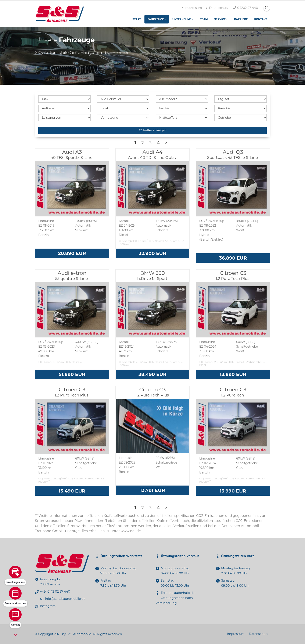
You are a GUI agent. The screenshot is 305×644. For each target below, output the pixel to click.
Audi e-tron (72, 275)
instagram (48, 606)
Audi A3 (72, 154)
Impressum (192, 8)
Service (220, 19)
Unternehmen (183, 19)
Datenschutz (217, 8)
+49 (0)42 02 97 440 (55, 592)
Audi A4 (152, 154)
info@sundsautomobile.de (65, 599)
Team (204, 19)
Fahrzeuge (156, 19)
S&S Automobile (79, 634)
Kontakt (261, 19)
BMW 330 (152, 275)
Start (137, 19)
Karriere (241, 19)
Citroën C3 (233, 275)
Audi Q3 (233, 154)
